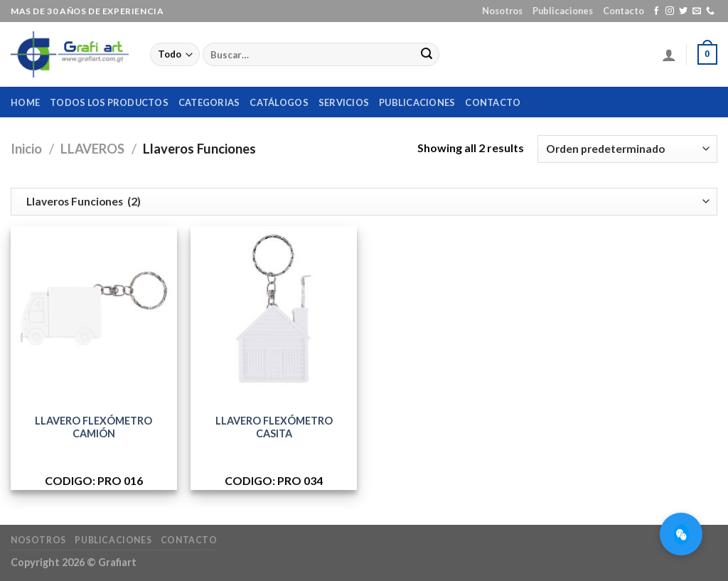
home (25, 102)
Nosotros (502, 11)
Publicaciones (563, 11)
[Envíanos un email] (697, 11)
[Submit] (427, 55)
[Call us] (710, 11)
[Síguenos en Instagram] (670, 11)
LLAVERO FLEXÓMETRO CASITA (274, 427)
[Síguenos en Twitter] (683, 11)
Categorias (209, 102)
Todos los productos (109, 102)
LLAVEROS (92, 149)
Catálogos (279, 102)
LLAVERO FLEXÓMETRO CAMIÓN (93, 427)
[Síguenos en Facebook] (656, 11)
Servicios (344, 102)
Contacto (623, 11)
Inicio (26, 149)
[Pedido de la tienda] (627, 149)
